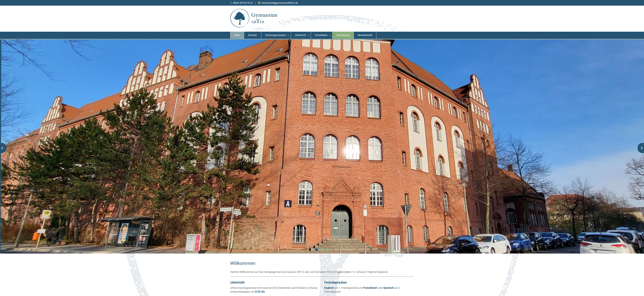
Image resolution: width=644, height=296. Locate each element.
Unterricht (300, 35)
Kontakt (253, 35)
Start (237, 35)
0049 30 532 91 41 (243, 3)
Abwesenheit (365, 35)
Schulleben (321, 35)
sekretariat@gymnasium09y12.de (280, 3)
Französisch (370, 288)
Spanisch (389, 288)
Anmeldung (343, 35)
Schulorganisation (276, 35)
